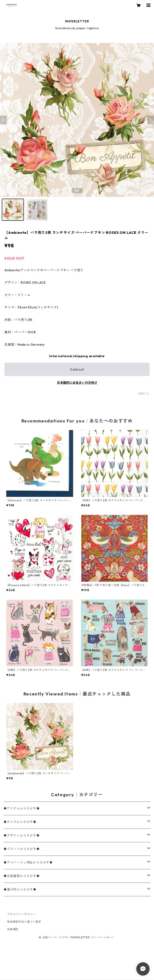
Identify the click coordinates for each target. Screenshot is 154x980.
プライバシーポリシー (21, 914)
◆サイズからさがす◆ (20, 822)
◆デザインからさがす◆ (22, 835)
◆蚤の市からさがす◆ (20, 889)
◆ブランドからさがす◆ (22, 849)
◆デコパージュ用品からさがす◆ (28, 862)
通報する (144, 394)
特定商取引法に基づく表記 (24, 922)
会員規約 (13, 929)
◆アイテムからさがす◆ (22, 808)
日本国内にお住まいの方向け (77, 383)
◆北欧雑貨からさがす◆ (22, 876)
